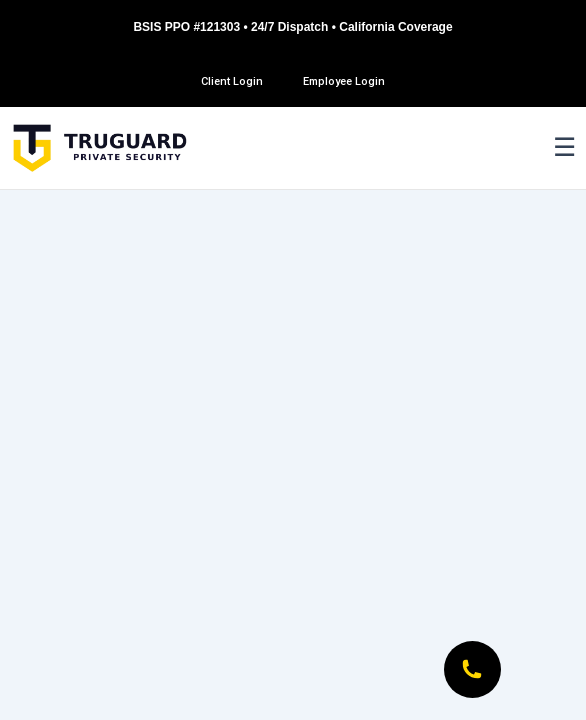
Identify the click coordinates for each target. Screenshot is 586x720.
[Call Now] (472, 669)
